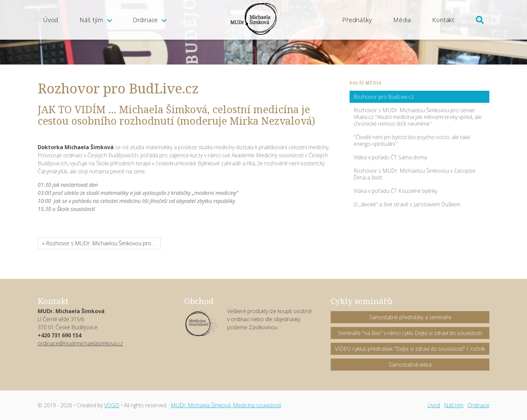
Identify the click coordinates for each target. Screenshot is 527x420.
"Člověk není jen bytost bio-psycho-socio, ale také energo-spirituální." (412, 140)
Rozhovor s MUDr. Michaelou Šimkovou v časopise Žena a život (415, 174)
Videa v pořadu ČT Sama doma (390, 157)
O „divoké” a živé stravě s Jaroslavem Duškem (407, 204)
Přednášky (357, 20)
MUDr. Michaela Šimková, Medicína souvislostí (226, 405)
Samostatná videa (410, 365)
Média (402, 20)
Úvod (51, 20)
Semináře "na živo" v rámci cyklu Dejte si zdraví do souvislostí (410, 333)
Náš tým (91, 20)
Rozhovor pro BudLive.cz (384, 97)
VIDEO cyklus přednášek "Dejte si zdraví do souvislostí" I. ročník (410, 349)
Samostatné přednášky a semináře (410, 317)
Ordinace (145, 20)
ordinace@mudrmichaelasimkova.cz (80, 343)
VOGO (112, 405)
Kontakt (443, 20)
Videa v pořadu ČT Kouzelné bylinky (395, 191)
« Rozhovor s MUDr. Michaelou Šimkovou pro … (99, 243)
